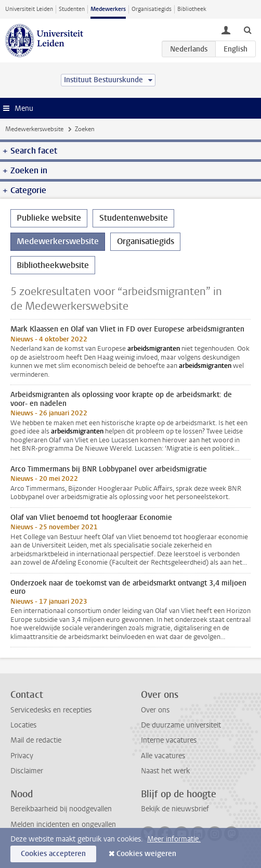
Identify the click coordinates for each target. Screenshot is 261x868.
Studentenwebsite (134, 218)
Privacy (22, 756)
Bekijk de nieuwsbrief (175, 809)
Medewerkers (108, 9)
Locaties (23, 725)
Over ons (155, 710)
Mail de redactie (36, 740)
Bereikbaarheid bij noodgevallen (61, 809)
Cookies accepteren (53, 854)
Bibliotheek (192, 9)
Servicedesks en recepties (51, 710)
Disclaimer (27, 771)
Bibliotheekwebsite (53, 265)
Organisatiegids (152, 9)
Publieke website (49, 218)
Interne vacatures (169, 740)
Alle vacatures (163, 756)
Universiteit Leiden (29, 9)
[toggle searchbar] (247, 30)
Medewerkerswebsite (34, 129)
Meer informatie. (174, 839)
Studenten (72, 9)
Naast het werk (165, 771)
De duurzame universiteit (181, 725)
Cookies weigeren (146, 854)
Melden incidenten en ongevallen (63, 825)
